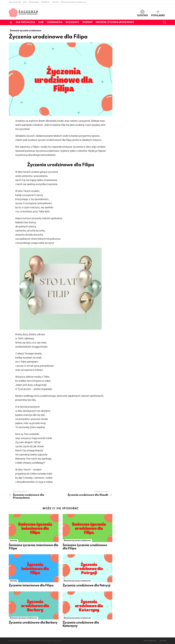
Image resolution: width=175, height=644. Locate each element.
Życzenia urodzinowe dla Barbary (33, 623)
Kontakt (163, 641)
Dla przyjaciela (15, 2)
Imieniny (55, 2)
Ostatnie (142, 13)
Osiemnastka (34, 2)
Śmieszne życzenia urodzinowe (73, 2)
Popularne (158, 13)
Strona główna (150, 641)
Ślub (25, 2)
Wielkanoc (46, 2)
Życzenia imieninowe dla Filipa (31, 586)
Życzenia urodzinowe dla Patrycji (87, 586)
